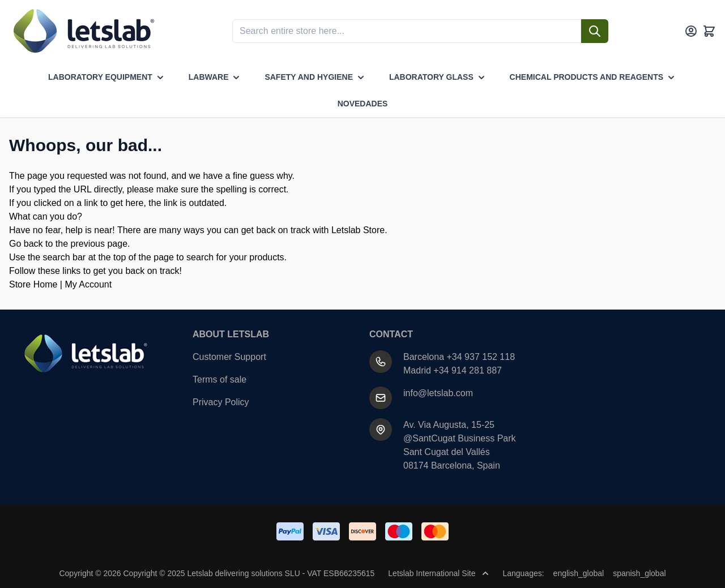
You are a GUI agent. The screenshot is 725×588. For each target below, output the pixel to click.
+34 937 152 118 (481, 357)
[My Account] (691, 31)
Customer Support (229, 357)
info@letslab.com (438, 393)
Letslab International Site (438, 573)
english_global (579, 573)
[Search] (595, 31)
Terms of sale (219, 379)
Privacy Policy (221, 402)
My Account (88, 284)
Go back (26, 244)
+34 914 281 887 (468, 370)
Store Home (33, 284)
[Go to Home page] (83, 31)
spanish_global (639, 573)
